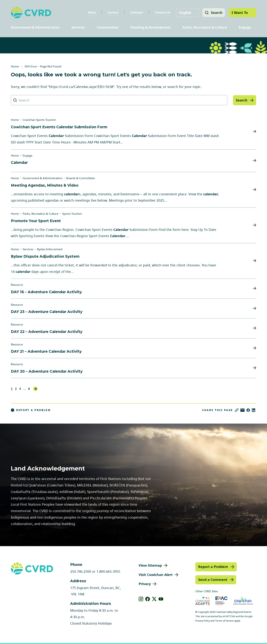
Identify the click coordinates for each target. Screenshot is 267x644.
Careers (112, 12)
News (91, 12)
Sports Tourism (72, 214)
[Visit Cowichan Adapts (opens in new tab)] (203, 601)
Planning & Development (150, 27)
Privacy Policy (203, 621)
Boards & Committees (81, 178)
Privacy (145, 584)
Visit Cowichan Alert (156, 575)
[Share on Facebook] (248, 410)
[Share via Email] (242, 410)
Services (78, 27)
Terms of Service (224, 621)
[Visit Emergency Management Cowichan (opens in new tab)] (221, 601)
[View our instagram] (141, 599)
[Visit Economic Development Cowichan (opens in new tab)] (243, 601)
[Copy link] (237, 410)
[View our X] (154, 599)
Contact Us (162, 12)
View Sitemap (150, 565)
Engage (245, 27)
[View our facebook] (148, 599)
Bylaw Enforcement (50, 249)
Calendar (136, 12)
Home (15, 66)
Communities (108, 27)
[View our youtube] (161, 599)
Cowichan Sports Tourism (39, 120)
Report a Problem (31, 410)
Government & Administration (35, 27)
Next (35, 389)
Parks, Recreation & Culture (205, 27)
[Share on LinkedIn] (253, 410)
